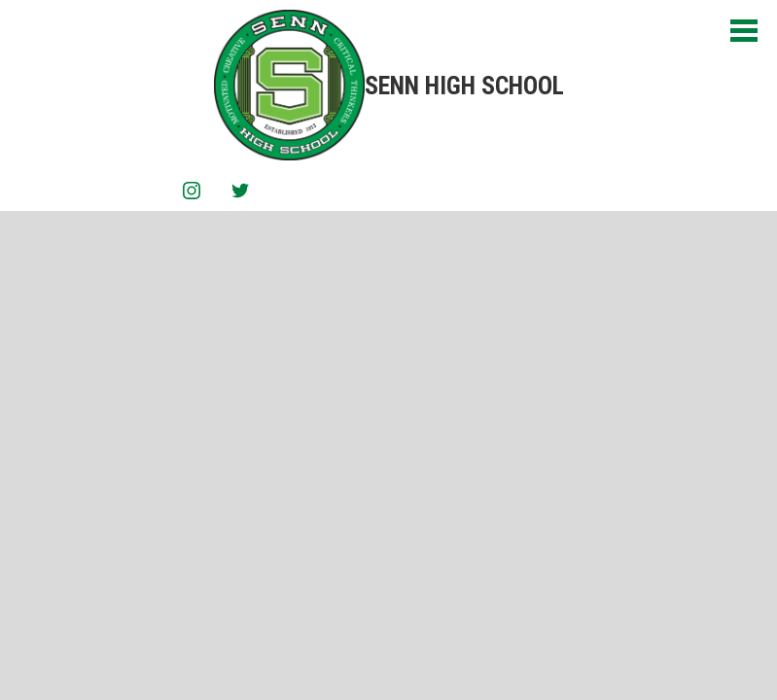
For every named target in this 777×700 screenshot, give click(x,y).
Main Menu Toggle (744, 31)
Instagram (192, 194)
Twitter (240, 194)
